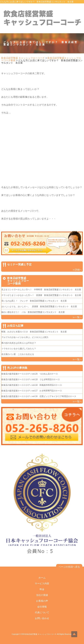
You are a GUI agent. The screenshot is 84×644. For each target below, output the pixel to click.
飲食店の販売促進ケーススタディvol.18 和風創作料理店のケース (32, 385)
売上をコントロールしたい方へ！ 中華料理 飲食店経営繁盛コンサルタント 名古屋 (41, 290)
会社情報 (42, 607)
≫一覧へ (77, 317)
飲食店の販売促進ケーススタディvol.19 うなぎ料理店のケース (31, 379)
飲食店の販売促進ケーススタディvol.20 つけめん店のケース (30, 374)
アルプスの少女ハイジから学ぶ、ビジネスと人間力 (25, 337)
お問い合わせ (42, 618)
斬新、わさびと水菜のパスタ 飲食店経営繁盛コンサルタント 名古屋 (34, 332)
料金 (42, 589)
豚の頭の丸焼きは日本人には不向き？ (19, 343)
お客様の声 (42, 601)
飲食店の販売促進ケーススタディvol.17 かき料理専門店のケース (32, 391)
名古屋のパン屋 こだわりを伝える (19, 354)
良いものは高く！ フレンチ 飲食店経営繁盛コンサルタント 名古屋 (34, 301)
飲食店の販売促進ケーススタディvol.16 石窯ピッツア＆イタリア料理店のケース (39, 396)
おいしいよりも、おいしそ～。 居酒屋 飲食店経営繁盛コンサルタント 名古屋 (39, 306)
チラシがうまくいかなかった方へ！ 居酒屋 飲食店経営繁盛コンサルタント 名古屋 (41, 295)
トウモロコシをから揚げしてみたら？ (19, 349)
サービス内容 (42, 583)
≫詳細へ (77, 270)
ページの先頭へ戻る (69, 567)
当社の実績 (42, 595)
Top (74, 634)
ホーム (42, 578)
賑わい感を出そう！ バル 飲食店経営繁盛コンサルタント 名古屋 (33, 312)
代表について (42, 612)
